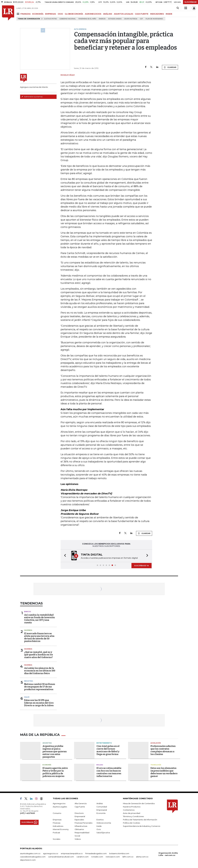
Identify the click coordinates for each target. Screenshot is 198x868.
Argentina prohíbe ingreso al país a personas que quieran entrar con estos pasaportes (55, 752)
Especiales (79, 820)
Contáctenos (129, 810)
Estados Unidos (115, 19)
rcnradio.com (97, 857)
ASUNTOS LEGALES (123, 14)
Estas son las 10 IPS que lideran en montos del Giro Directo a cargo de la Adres (39, 703)
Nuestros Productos (132, 807)
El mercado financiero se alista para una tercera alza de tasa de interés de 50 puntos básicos (39, 637)
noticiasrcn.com (113, 857)
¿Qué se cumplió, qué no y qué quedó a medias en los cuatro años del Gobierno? (39, 655)
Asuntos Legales (60, 807)
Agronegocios (59, 803)
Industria (28, 681)
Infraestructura (81, 826)
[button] (64, 556)
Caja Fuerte (80, 807)
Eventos (100, 820)
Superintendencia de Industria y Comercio (142, 826)
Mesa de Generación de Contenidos (139, 803)
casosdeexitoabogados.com (33, 857)
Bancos (28, 612)
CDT (141, 19)
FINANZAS (26, 14)
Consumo (57, 813)
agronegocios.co (51, 853)
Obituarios (79, 829)
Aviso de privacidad (132, 813)
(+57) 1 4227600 (27, 813)
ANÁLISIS (108, 14)
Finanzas (57, 823)
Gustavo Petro (50, 19)
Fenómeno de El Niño (87, 19)
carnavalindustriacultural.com (61, 857)
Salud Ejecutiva (103, 833)
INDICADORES (157, 14)
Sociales (56, 839)
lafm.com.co (128, 857)
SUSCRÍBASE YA (142, 566)
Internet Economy (61, 829)
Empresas (57, 820)
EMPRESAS (51, 14)
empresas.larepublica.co (72, 853)
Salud (27, 697)
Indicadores (58, 826)
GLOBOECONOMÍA (74, 14)
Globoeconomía (104, 823)
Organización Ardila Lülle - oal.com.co (168, 854)
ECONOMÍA (38, 14)
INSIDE (169, 14)
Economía (47, 765)
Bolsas (100, 765)
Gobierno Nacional (68, 19)
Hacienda (28, 630)
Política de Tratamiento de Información (140, 820)
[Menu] (18, 14)
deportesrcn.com (28, 860)
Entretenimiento (104, 743)
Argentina (47, 743)
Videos (78, 839)
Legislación (156, 743)
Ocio (99, 829)
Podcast (56, 833)
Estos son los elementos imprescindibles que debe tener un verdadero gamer (164, 772)
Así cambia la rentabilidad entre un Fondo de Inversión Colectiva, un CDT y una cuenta (39, 619)
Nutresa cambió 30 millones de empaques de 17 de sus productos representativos (40, 687)
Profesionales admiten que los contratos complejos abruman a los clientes (163, 750)
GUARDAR (170, 67)
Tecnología (156, 765)
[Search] (178, 8)
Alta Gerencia (81, 803)
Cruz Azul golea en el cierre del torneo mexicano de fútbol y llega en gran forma (108, 750)
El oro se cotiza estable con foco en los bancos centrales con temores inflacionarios (109, 772)
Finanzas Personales (83, 823)
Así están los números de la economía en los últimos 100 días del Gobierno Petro (40, 671)
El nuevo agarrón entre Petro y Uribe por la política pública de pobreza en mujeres (55, 772)
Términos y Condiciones (133, 816)
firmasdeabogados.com (96, 853)
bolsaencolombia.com (119, 853)
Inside (99, 826)
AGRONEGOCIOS (93, 14)
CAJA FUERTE (142, 14)
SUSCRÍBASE (191, 2)
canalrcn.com (83, 857)
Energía (102, 19)
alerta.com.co (142, 857)
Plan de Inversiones (154, 19)
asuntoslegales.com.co (30, 853)
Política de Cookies (131, 823)
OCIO (60, 14)
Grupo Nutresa (131, 19)
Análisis (100, 803)
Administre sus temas (32, 97)
